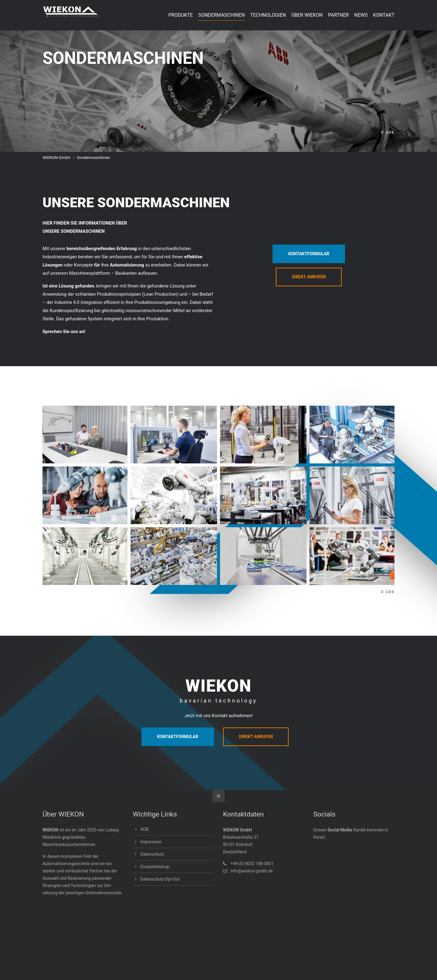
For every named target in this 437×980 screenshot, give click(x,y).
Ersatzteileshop (155, 867)
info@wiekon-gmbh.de (252, 871)
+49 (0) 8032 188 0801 (252, 864)
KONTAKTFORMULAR (309, 254)
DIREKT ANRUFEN (309, 277)
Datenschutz (152, 854)
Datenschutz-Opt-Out (160, 879)
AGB (145, 829)
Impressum (151, 842)
